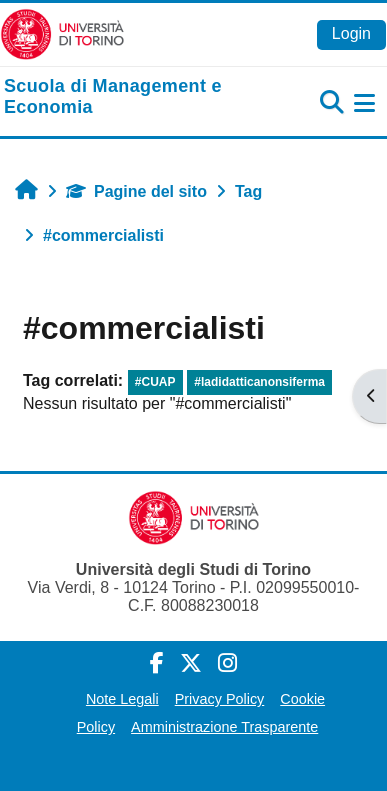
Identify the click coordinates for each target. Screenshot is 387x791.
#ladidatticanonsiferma (259, 382)
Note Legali (122, 699)
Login (351, 33)
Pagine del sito (136, 191)
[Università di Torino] (62, 33)
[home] (129, 97)
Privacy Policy (220, 699)
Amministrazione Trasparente (224, 727)
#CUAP (155, 382)
